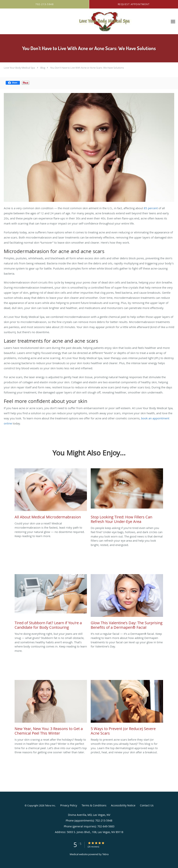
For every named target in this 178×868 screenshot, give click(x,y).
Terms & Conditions (94, 805)
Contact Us (147, 805)
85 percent (151, 208)
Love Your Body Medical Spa (19, 68)
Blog (43, 68)
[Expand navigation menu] (173, 21)
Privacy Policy (69, 805)
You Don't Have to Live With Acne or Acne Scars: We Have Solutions (87, 68)
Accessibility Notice (123, 805)
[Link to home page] (71, 21)
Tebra (105, 854)
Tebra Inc (50, 805)
